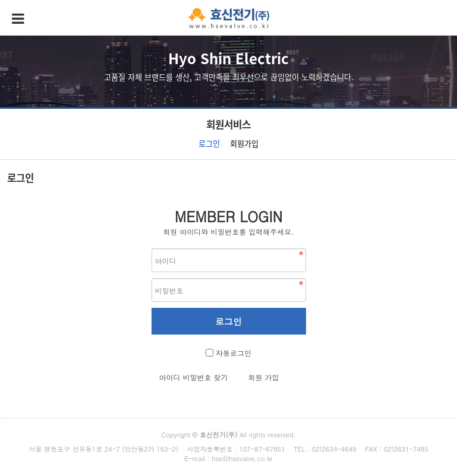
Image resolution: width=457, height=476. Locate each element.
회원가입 (244, 144)
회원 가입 (263, 377)
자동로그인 (234, 353)
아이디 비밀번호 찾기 (193, 377)
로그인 (209, 144)
